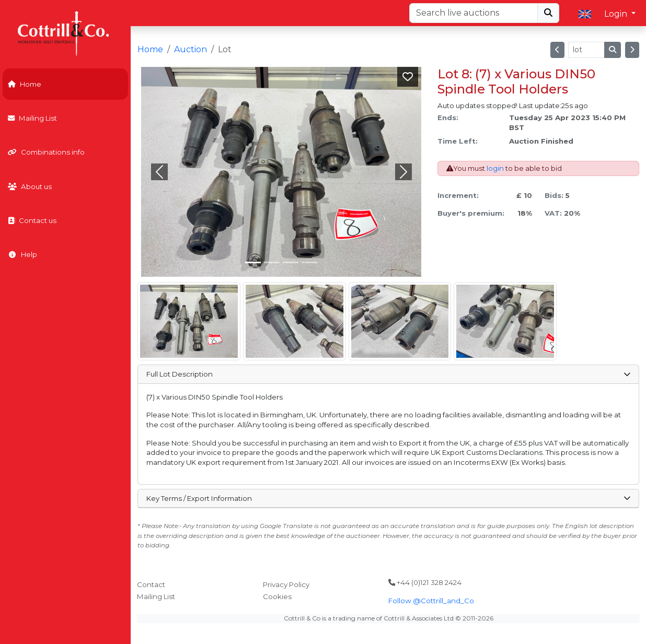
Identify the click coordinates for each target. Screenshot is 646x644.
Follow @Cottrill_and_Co (431, 601)
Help (22, 254)
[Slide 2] (291, 262)
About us (30, 186)
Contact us (32, 220)
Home (25, 84)
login (495, 168)
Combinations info (46, 152)
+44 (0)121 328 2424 (425, 582)
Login (617, 14)
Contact (151, 584)
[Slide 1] (272, 262)
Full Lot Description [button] (388, 374)
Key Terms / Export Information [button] (388, 498)
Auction (191, 49)
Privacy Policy (286, 584)
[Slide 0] (253, 262)
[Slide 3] (309, 262)
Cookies (277, 596)
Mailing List (32, 118)
